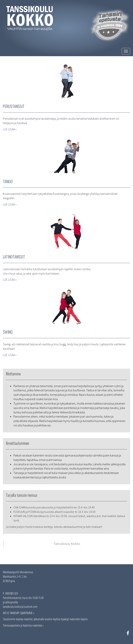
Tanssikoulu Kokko (67, 544)
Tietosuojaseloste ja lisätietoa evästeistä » (23, 625)
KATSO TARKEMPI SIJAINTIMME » (19, 613)
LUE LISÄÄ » (10, 129)
